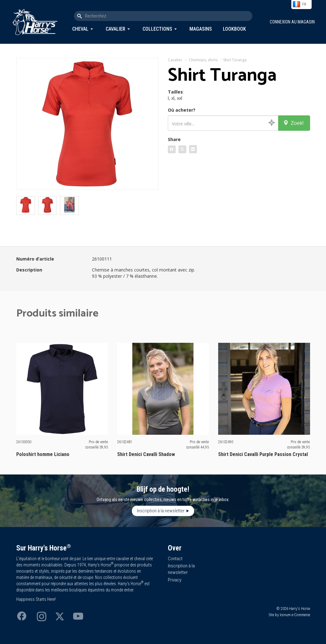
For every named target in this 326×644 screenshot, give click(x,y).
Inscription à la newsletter (161, 511)
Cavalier (115, 29)
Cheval (80, 29)
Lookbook (234, 29)
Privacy (175, 580)
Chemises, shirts (203, 60)
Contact (175, 559)
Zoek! (293, 123)
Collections (157, 29)
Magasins (201, 29)
